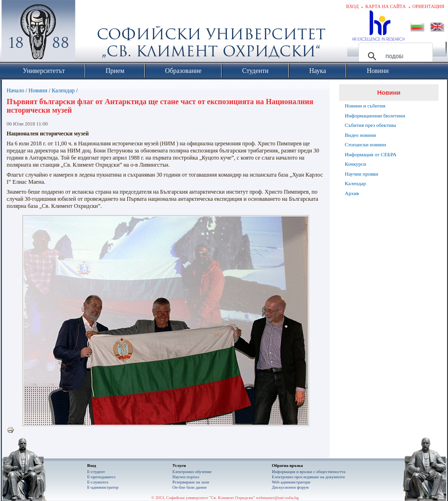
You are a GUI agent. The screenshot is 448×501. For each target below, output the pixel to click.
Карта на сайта (385, 6)
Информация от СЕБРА (371, 154)
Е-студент (96, 472)
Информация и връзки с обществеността (309, 472)
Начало (15, 90)
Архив (352, 193)
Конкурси (355, 164)
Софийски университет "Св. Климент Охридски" (92, 33)
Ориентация (428, 6)
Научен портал (186, 477)
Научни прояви (362, 174)
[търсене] (394, 56)
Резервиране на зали (191, 482)
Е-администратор (103, 487)
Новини (38, 90)
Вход (353, 6)
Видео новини (360, 135)
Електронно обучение (192, 472)
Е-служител (98, 482)
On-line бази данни (189, 487)
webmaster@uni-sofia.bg (277, 498)
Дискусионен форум (290, 487)
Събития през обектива (370, 125)
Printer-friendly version (13, 430)
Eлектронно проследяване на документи (308, 477)
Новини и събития (365, 106)
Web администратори (291, 482)
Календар (63, 90)
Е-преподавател (101, 477)
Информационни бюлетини (375, 116)
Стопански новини (365, 144)
